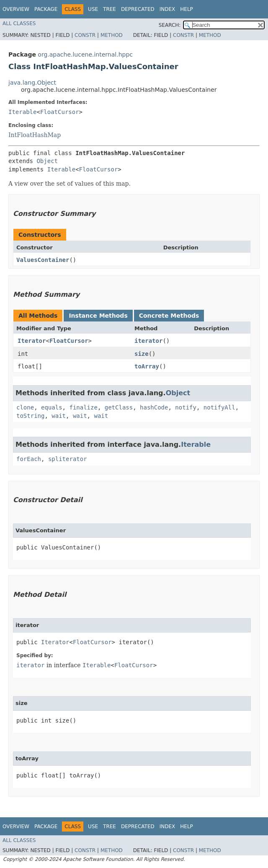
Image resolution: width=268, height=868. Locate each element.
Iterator (32, 341)
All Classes (19, 23)
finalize (83, 407)
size (142, 354)
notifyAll (219, 407)
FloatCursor (60, 112)
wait (59, 416)
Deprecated (138, 9)
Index (167, 9)
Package (46, 9)
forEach (29, 459)
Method (112, 35)
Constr (85, 35)
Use (93, 9)
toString (30, 416)
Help (187, 9)
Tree (110, 9)
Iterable (22, 112)
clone (25, 407)
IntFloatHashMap (35, 135)
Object (47, 161)
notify (186, 407)
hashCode (154, 407)
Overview (16, 9)
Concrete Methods (169, 316)
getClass (119, 407)
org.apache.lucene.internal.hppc (85, 54)
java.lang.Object (32, 83)
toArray (147, 366)
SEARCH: (170, 25)
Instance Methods (98, 316)
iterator (148, 341)
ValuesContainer (43, 260)
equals (52, 407)
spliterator (68, 459)
